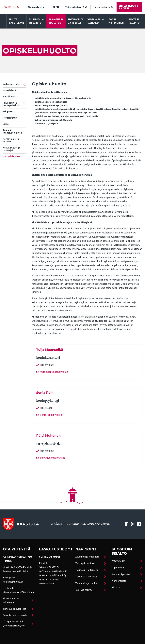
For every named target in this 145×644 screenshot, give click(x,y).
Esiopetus (8, 112)
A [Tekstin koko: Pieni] (81, 7)
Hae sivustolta (102, 7)
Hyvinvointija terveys (75, 21)
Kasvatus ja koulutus (56, 21)
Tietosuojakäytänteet (14, 609)
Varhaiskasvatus (12, 84)
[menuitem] (37, 7)
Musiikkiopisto (11, 97)
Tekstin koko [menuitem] (76, 7)
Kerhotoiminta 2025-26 (11, 140)
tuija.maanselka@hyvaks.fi (54, 372)
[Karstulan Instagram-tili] (133, 524)
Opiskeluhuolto (11, 156)
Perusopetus (10, 118)
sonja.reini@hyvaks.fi (51, 415)
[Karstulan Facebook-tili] (127, 524)
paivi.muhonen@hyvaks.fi (54, 458)
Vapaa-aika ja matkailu (96, 21)
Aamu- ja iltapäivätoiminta (12, 131)
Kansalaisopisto (11, 90)
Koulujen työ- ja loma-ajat (11, 149)
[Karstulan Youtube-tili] (139, 524)
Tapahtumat (118, 568)
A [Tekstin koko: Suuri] (86, 7)
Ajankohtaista (36, 7)
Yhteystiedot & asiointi (129, 7)
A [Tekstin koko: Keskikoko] (83, 7)
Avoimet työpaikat (121, 574)
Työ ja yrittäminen (116, 21)
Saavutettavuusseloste (15, 615)
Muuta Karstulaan (16, 21)
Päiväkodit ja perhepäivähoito (12, 104)
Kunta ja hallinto (134, 21)
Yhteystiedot (118, 561)
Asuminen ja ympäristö (36, 21)
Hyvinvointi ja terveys (87, 570)
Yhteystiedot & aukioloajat (11, 601)
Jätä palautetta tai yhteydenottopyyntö (14, 624)
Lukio (6, 124)
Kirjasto (116, 587)
